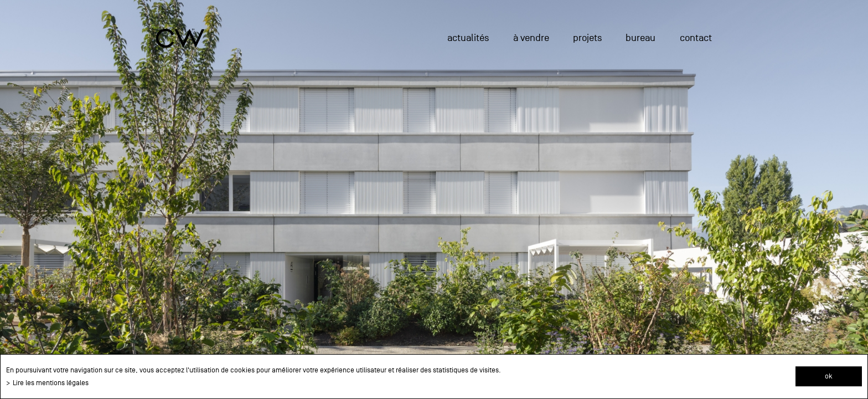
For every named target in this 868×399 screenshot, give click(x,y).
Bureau (640, 38)
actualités (468, 38)
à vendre (531, 38)
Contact (696, 38)
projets (587, 38)
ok (829, 376)
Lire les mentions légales (51, 383)
